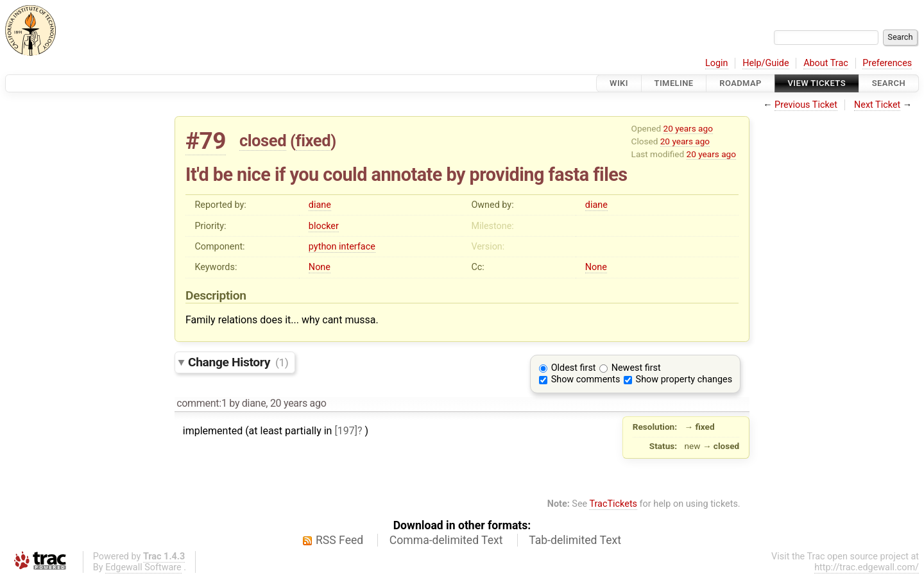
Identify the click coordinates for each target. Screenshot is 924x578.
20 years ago (688, 128)
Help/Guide (766, 63)
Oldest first (574, 368)
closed (263, 140)
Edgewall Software (143, 567)
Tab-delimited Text (575, 540)
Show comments (586, 379)
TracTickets (613, 504)
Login (717, 63)
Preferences (887, 63)
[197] (346, 431)
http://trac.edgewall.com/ (867, 567)
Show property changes (684, 379)
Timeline (674, 83)
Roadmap (740, 83)
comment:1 (201, 403)
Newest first (636, 368)
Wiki (619, 83)
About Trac (826, 63)
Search (889, 83)
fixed (313, 140)
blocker (324, 226)
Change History (238, 362)
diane (320, 205)
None (320, 267)
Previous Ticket (806, 105)
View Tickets (817, 83)
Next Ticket (877, 105)
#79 (206, 141)
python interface (342, 247)
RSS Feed (339, 540)
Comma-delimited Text (446, 540)
